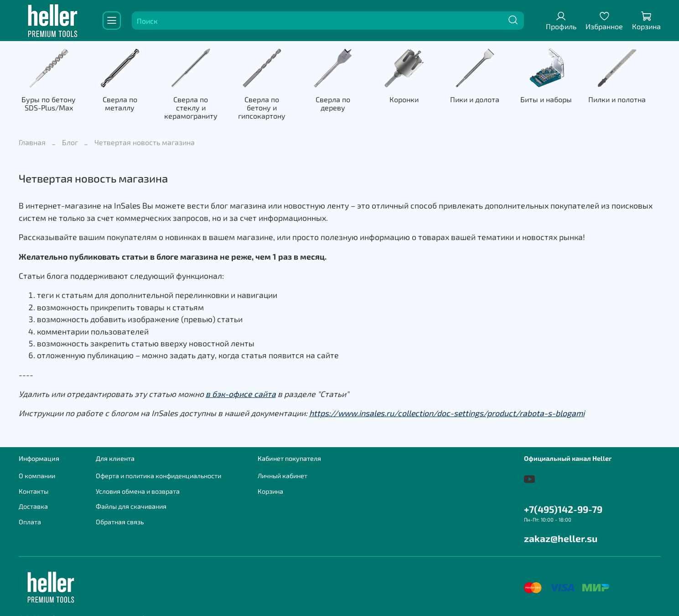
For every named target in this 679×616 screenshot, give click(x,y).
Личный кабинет (282, 468)
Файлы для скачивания (131, 499)
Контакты (34, 484)
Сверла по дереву (339, 100)
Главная (32, 135)
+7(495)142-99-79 (563, 502)
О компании (37, 468)
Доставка (33, 499)
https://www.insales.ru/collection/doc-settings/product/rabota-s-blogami (447, 406)
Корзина (270, 484)
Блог (70, 135)
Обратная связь (120, 514)
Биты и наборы (557, 100)
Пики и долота (485, 100)
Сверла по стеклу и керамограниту (194, 104)
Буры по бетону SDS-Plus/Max (49, 104)
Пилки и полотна (630, 100)
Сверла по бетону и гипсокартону (267, 104)
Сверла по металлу (122, 104)
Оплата (30, 514)
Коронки (412, 100)
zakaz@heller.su (561, 531)
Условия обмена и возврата (138, 484)
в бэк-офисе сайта (241, 386)
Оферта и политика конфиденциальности (158, 468)
